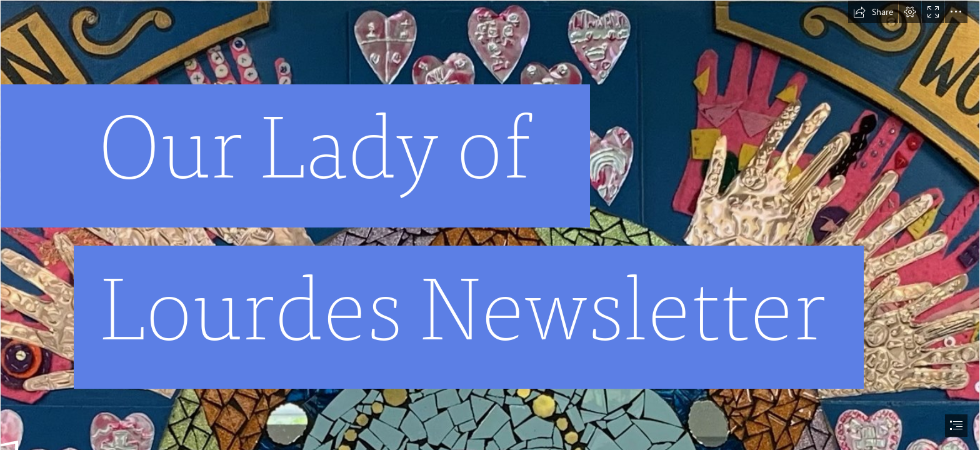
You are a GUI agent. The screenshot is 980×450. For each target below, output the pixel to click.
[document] (490, 225)
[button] (873, 12)
